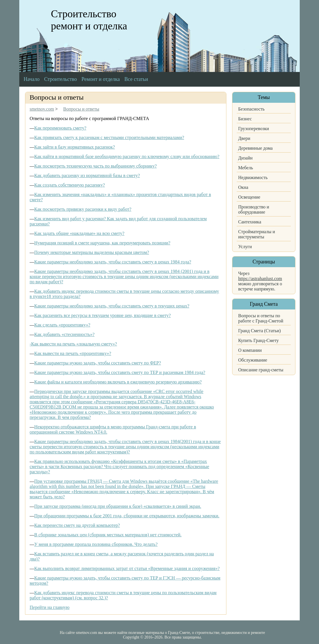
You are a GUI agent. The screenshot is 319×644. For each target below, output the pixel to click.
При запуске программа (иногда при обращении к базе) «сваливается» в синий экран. (118, 506)
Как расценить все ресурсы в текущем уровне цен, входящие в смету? (103, 315)
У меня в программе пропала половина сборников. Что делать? (96, 544)
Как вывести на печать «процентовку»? (73, 353)
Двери (244, 138)
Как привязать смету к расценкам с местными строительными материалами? (109, 137)
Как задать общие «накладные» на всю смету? (79, 233)
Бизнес (245, 119)
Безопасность (251, 109)
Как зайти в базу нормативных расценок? (75, 147)
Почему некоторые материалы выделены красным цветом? (92, 252)
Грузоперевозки (254, 129)
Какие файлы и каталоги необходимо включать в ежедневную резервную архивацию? (118, 382)
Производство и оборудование (254, 209)
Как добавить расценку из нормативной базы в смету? (87, 175)
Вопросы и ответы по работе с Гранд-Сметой (261, 318)
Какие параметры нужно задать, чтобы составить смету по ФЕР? (98, 363)
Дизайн (245, 158)
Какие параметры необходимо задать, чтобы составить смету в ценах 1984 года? (113, 262)
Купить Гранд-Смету (258, 340)
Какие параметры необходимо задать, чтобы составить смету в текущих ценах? (112, 306)
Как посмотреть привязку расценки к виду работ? (83, 209)
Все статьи (136, 79)
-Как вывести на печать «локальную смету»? (73, 344)
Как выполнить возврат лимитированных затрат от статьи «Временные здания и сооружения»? (127, 568)
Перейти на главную (49, 607)
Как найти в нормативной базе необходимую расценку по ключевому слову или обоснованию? (127, 156)
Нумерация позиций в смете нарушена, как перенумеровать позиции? (102, 243)
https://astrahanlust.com (260, 279)
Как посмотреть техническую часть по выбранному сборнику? (95, 166)
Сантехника (250, 222)
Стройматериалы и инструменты (257, 234)
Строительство (60, 79)
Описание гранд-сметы (261, 370)
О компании (250, 350)
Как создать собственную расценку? (70, 185)
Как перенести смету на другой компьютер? (77, 525)
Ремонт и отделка (101, 79)
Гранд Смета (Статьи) (259, 331)
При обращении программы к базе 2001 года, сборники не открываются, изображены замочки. (127, 516)
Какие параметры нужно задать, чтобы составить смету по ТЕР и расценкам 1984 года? (120, 372)
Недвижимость (253, 177)
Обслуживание (253, 360)
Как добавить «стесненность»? (64, 334)
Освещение (249, 197)
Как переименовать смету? (60, 128)
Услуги (245, 247)
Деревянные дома (255, 148)
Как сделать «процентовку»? (62, 325)
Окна (243, 187)
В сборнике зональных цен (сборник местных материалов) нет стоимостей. (108, 535)
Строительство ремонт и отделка (89, 20)
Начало (31, 79)
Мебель (246, 168)
